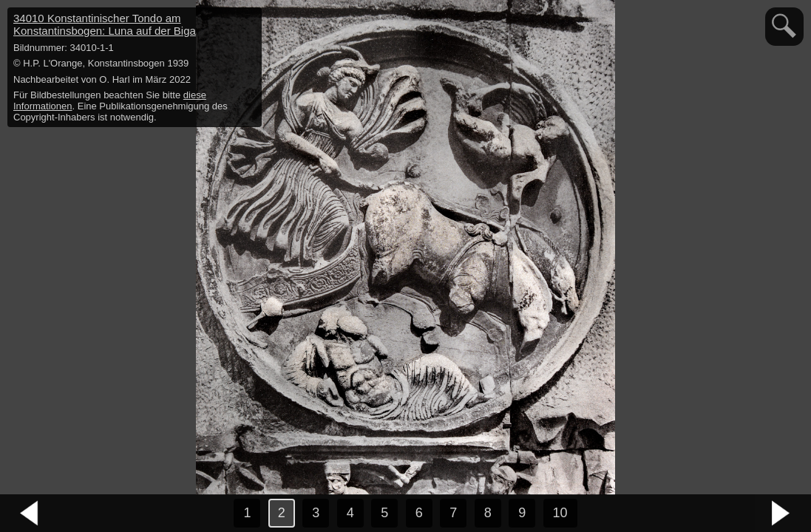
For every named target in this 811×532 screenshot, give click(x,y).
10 (560, 513)
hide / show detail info (248, 21)
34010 (105, 24)
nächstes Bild (781, 514)
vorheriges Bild (30, 514)
